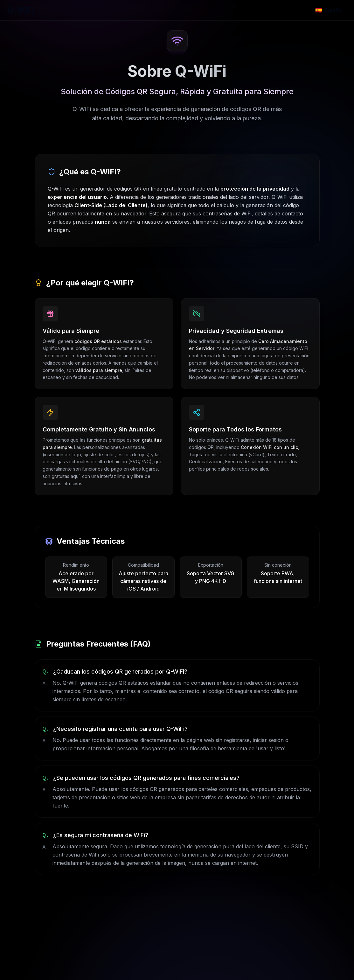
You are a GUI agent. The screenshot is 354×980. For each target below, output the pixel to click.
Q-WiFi (21, 10)
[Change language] (329, 10)
